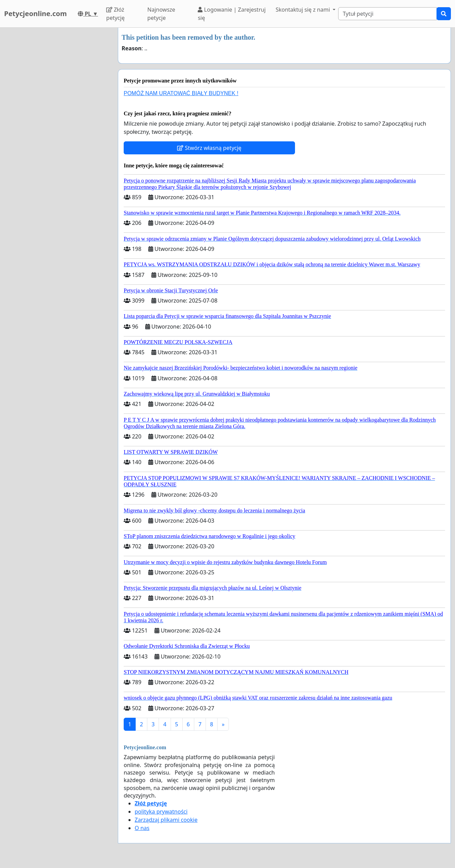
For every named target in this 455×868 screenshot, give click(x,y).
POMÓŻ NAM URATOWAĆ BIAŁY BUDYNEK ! (181, 93)
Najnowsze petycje (161, 14)
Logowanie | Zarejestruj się (232, 14)
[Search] (388, 14)
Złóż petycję (115, 14)
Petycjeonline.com (35, 14)
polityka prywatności (161, 812)
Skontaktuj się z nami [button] (303, 10)
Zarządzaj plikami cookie (166, 820)
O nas (142, 828)
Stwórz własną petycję (209, 148)
